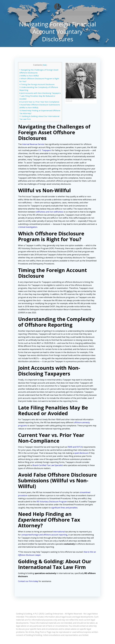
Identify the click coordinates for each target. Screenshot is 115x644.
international (59, 534)
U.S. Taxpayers (45, 153)
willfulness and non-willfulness (50, 215)
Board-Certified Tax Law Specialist (48, 468)
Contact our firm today (28, 584)
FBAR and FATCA (75, 450)
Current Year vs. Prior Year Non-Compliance (40, 105)
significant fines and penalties (65, 510)
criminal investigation (29, 230)
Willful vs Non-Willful (29, 76)
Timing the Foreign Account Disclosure (37, 84)
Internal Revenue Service (33, 147)
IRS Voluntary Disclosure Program (52, 504)
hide (45, 65)
